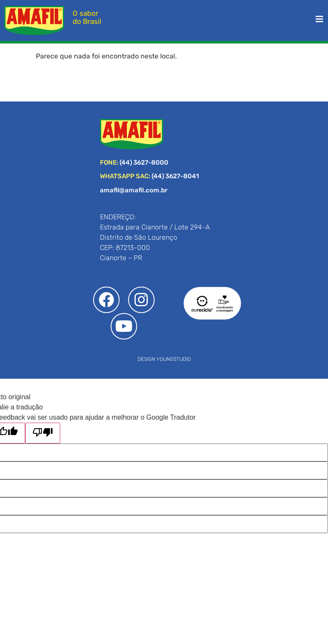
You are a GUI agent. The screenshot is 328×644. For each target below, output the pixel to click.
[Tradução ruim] (43, 433)
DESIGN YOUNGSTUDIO (164, 359)
